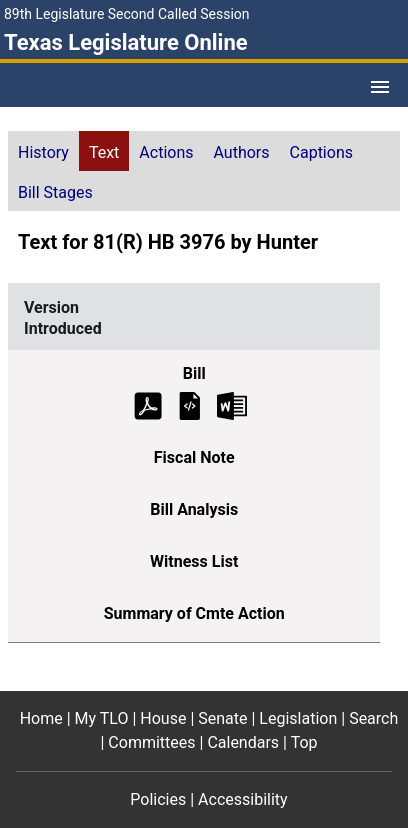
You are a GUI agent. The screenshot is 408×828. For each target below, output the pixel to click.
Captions (321, 152)
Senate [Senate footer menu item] (222, 718)
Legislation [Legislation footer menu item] (298, 718)
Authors (242, 152)
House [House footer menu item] (163, 718)
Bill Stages (55, 192)
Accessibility (243, 799)
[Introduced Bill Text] (190, 404)
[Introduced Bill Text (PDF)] (148, 404)
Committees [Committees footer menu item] (151, 742)
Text (104, 152)
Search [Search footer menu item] (373, 718)
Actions (166, 152)
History (43, 152)
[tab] (43, 151)
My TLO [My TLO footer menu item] (102, 718)
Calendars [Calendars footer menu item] (243, 742)
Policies (158, 799)
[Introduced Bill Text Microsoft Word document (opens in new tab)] (232, 404)
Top (304, 742)
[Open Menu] (380, 87)
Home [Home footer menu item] (41, 718)
